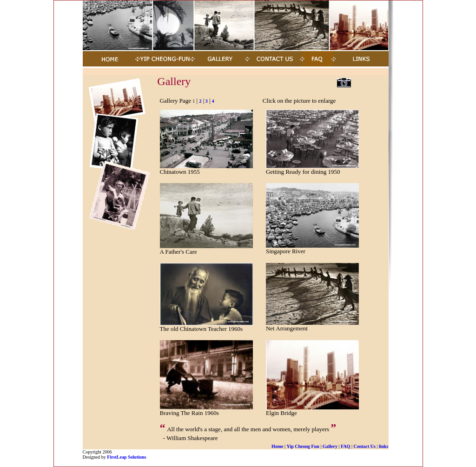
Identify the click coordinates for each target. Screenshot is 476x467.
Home (278, 446)
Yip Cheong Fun (303, 446)
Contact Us (364, 446)
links (384, 446)
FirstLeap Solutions (126, 457)
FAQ (345, 446)
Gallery (330, 446)
